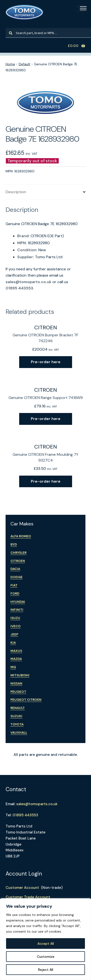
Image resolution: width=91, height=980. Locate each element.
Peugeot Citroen (26, 700)
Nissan (16, 683)
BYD (14, 544)
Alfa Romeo (21, 536)
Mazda (16, 659)
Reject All (46, 970)
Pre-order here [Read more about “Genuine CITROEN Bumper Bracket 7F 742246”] (46, 362)
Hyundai (18, 602)
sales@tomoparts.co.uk (29, 282)
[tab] (46, 192)
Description (16, 192)
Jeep (14, 634)
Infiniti (17, 610)
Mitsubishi (20, 675)
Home (10, 64)
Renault (18, 708)
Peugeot (18, 692)
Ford (15, 593)
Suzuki (16, 716)
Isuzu (15, 618)
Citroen (18, 561)
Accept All (46, 943)
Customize (46, 957)
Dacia (15, 569)
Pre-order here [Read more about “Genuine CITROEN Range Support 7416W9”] (46, 419)
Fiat (14, 585)
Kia (13, 643)
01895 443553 (19, 288)
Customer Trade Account (28, 897)
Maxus (16, 651)
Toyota (17, 724)
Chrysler (18, 553)
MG (13, 667)
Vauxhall (19, 733)
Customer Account (22, 888)
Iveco (16, 626)
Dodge (17, 577)
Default (25, 64)
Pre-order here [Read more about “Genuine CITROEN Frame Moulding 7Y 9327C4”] (46, 481)
